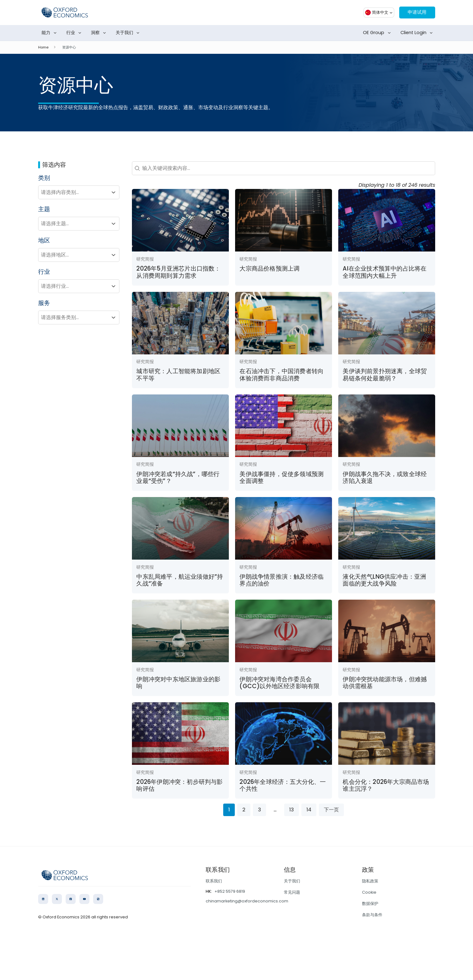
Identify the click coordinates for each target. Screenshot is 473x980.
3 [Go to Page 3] (259, 810)
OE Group (378, 33)
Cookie (369, 892)
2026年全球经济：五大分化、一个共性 (283, 785)
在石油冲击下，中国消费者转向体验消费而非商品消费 (282, 375)
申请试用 (416, 12)
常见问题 (292, 892)
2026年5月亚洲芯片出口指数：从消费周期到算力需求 (178, 272)
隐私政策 (370, 881)
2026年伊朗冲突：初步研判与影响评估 (179, 785)
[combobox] (73, 192)
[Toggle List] (113, 192)
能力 (50, 33)
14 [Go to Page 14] (309, 810)
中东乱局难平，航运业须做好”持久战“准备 (180, 580)
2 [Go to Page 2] (244, 810)
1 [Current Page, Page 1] (229, 810)
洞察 (100, 33)
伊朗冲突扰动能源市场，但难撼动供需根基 (385, 683)
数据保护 (370, 904)
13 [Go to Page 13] (292, 810)
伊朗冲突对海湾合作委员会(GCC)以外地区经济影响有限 (279, 683)
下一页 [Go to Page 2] (331, 810)
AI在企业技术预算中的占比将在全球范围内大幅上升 (385, 272)
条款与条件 (372, 915)
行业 (75, 33)
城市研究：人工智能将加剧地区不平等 (178, 375)
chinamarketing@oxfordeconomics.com (247, 901)
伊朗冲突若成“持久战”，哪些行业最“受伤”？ (178, 477)
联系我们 (214, 881)
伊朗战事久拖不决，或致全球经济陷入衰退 (385, 477)
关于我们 (129, 33)
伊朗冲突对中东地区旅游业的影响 (178, 683)
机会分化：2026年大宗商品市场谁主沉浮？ (386, 785)
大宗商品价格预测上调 (269, 269)
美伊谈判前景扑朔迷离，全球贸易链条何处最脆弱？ (385, 375)
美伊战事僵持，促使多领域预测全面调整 (282, 477)
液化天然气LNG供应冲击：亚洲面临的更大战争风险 (384, 580)
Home (43, 47)
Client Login (418, 33)
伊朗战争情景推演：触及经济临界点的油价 (282, 580)
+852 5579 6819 (230, 891)
